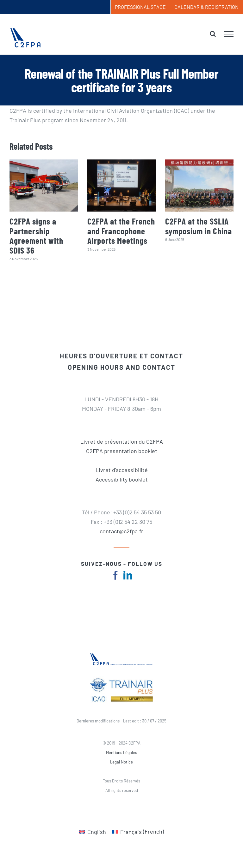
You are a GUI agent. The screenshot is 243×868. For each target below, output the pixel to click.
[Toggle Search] (213, 34)
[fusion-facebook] (115, 575)
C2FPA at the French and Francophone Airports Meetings (121, 231)
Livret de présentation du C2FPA (122, 441)
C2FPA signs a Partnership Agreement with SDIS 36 (36, 236)
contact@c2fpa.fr (121, 531)
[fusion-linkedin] (128, 575)
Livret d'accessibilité (122, 470)
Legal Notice (121, 762)
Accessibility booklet (122, 479)
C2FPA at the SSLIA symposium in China (199, 226)
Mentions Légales (121, 752)
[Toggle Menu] (229, 34)
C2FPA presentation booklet (122, 451)
